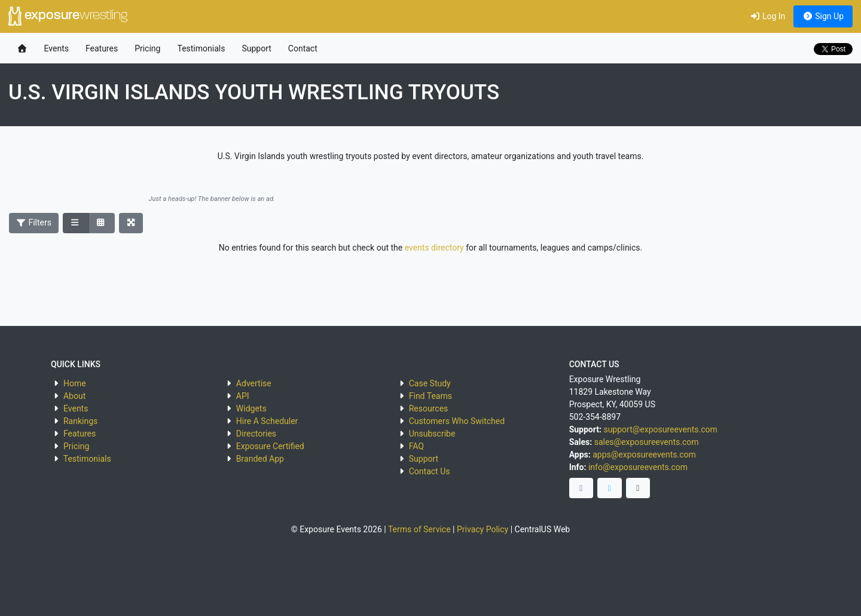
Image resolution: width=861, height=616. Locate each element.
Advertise (254, 383)
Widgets (251, 408)
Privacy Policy (483, 529)
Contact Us (430, 471)
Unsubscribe (432, 434)
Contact (303, 48)
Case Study (430, 383)
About (74, 396)
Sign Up (823, 16)
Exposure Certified (270, 446)
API (243, 396)
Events (57, 48)
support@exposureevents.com (660, 429)
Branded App (260, 459)
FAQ (416, 446)
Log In (767, 16)
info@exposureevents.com (638, 467)
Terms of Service (419, 529)
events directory (434, 248)
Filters (34, 222)
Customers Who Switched (457, 421)
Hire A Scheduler (267, 421)
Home (75, 383)
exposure (68, 16)
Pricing (147, 48)
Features (102, 48)
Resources (429, 408)
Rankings (80, 421)
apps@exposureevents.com (644, 455)
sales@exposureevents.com (647, 442)
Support (256, 48)
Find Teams (430, 396)
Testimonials (201, 48)
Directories (256, 434)
